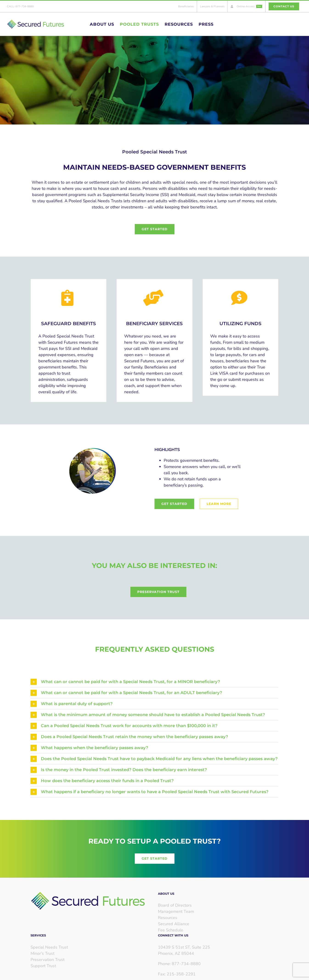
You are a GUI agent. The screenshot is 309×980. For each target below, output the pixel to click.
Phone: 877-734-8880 (179, 964)
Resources (168, 918)
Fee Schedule (171, 930)
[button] (154, 682)
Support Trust (43, 966)
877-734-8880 (25, 6)
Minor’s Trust (42, 953)
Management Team (176, 911)
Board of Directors (175, 905)
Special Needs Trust (49, 947)
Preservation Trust (48, 960)
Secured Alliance (174, 924)
